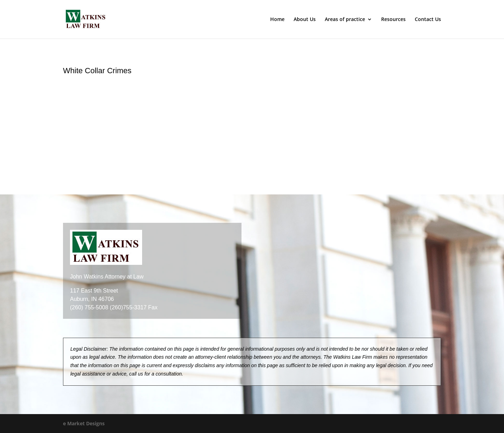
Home (277, 20)
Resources (393, 20)
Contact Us (428, 20)
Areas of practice (345, 20)
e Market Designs (84, 423)
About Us (305, 20)
